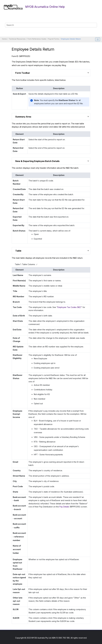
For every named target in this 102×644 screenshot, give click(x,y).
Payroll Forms (54, 39)
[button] (88, 72)
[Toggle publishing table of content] (98, 39)
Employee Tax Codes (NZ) (69, 307)
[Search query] (51, 25)
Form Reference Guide (37, 39)
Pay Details (64, 507)
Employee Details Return (71, 39)
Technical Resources (17, 39)
